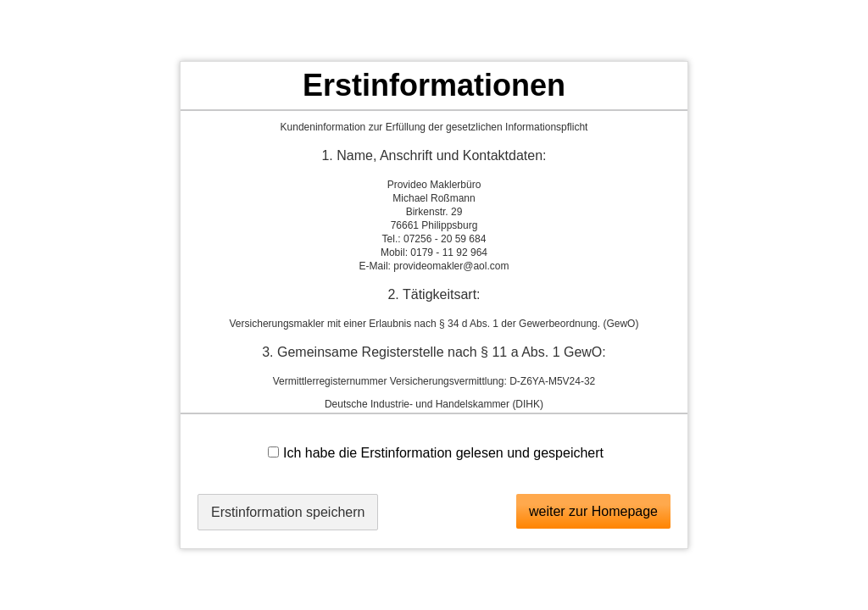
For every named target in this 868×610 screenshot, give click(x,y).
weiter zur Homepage (593, 511)
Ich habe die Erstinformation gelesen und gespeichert (436, 453)
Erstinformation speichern (288, 512)
